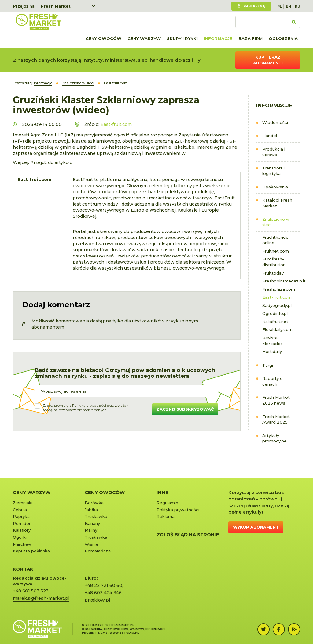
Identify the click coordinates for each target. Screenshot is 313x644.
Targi (268, 365)
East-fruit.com (277, 297)
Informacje (218, 38)
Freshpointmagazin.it (281, 281)
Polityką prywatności (89, 406)
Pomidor (22, 523)
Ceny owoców (103, 38)
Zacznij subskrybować (185, 409)
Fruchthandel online (276, 240)
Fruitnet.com (276, 251)
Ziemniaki (23, 503)
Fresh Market (56, 6)
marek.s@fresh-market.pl (41, 598)
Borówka (94, 503)
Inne (162, 492)
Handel (270, 136)
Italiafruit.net (275, 322)
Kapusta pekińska (31, 551)
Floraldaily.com (277, 329)
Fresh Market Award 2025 (276, 419)
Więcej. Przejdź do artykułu (43, 162)
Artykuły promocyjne (274, 438)
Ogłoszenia (283, 38)
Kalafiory (22, 530)
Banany (92, 523)
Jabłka (91, 510)
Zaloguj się (254, 6)
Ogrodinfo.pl (275, 313)
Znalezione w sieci (276, 222)
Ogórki (20, 537)
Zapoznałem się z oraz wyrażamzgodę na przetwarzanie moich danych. (86, 408)
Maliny (91, 530)
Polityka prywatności (178, 510)
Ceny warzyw (144, 38)
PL (280, 6)
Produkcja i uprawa (274, 152)
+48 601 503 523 (31, 591)
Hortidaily (272, 351)
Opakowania (275, 187)
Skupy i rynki (182, 38)
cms (104, 633)
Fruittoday (273, 273)
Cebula (20, 510)
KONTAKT (25, 569)
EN (288, 6)
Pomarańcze (98, 551)
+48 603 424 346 (103, 593)
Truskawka (96, 516)
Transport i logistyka (273, 171)
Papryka (21, 516)
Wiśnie (92, 544)
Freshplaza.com (279, 289)
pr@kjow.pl (97, 600)
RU (298, 6)
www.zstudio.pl (124, 633)
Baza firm (250, 38)
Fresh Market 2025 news (276, 400)
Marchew (22, 544)
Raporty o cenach (272, 381)
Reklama (166, 516)
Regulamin (167, 503)
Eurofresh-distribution (274, 262)
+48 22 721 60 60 (103, 585)
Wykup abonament (256, 527)
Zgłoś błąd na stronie (188, 535)
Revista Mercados (272, 341)
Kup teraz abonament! (268, 60)
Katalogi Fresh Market (277, 203)
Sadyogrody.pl (277, 305)
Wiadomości (275, 122)
